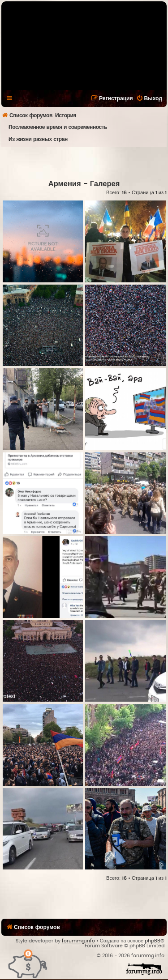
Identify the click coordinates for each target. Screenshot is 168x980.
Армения (65, 184)
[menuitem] (149, 98)
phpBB (153, 941)
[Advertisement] (85, 163)
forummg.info (78, 941)
